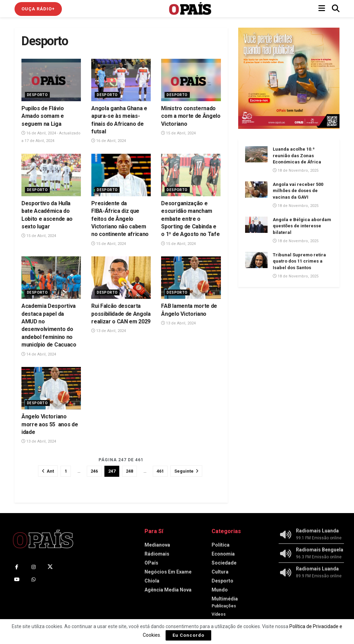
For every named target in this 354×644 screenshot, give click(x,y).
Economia (223, 554)
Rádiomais (157, 554)
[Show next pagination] (186, 471)
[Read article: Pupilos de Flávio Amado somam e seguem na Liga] (51, 80)
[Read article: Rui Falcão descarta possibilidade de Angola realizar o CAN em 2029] (121, 278)
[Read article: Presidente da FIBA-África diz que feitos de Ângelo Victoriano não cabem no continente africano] (121, 175)
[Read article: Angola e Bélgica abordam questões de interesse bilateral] (256, 225)
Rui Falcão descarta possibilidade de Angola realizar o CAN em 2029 (121, 314)
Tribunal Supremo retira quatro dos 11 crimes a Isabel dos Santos (299, 261)
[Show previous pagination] (48, 471)
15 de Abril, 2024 (178, 133)
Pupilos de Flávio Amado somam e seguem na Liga (43, 116)
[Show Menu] (322, 9)
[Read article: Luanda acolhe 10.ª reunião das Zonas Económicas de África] (256, 154)
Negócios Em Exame (168, 572)
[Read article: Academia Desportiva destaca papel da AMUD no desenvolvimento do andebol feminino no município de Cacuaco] (51, 278)
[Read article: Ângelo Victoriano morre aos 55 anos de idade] (51, 388)
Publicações (224, 606)
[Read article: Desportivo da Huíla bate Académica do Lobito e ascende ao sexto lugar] (51, 175)
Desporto (37, 95)
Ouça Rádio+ (38, 9)
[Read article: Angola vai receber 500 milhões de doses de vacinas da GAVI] (256, 189)
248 (129, 471)
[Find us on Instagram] (34, 567)
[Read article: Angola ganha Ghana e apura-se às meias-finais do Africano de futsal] (121, 80)
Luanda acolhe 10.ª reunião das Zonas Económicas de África (297, 155)
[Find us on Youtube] (17, 579)
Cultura (220, 572)
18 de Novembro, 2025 (296, 171)
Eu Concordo (188, 635)
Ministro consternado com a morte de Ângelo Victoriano (191, 116)
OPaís (151, 563)
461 (160, 471)
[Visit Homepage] (190, 9)
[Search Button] (336, 9)
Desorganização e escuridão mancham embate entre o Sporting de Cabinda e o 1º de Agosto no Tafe (190, 219)
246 (94, 471)
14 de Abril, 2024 (39, 354)
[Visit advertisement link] (289, 78)
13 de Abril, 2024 (109, 331)
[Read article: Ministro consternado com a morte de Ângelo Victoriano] (191, 80)
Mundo (220, 590)
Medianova (157, 545)
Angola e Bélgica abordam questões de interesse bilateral (302, 226)
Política (221, 545)
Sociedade (224, 563)
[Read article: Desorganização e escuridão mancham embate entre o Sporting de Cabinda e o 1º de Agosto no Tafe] (191, 175)
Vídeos (219, 614)
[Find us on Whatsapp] (34, 579)
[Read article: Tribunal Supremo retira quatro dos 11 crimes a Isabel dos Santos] (256, 260)
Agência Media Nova (168, 590)
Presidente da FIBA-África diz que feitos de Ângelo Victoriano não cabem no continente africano (120, 219)
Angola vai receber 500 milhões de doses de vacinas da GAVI (298, 191)
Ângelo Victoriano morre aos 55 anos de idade (50, 424)
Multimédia (225, 599)
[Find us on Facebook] (17, 567)
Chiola (152, 581)
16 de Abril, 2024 (109, 141)
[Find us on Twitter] (50, 567)
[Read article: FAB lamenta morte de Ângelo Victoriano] (191, 278)
